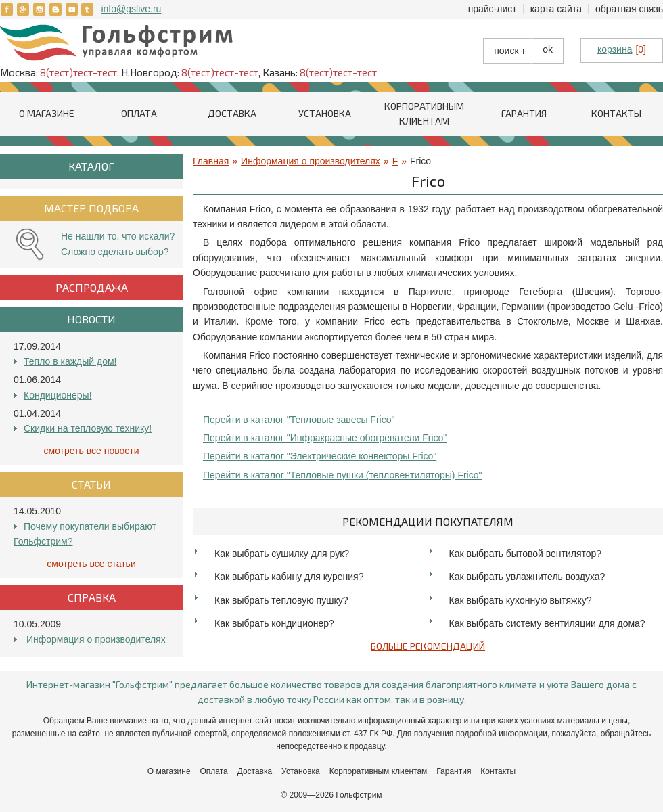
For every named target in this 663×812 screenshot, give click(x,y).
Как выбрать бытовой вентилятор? (526, 554)
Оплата (139, 113)
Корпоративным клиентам (379, 771)
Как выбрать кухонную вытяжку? (521, 600)
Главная (211, 161)
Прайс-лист (493, 9)
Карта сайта (556, 9)
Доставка (232, 113)
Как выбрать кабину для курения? (289, 577)
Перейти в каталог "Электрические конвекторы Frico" (320, 456)
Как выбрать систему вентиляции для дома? (547, 623)
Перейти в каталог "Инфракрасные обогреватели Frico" (325, 438)
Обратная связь (629, 9)
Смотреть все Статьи (91, 564)
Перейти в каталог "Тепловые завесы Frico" (299, 420)
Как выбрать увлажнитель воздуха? (527, 577)
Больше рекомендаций (428, 646)
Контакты (616, 113)
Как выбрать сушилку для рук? (282, 554)
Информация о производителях (96, 639)
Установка (325, 113)
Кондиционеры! (58, 395)
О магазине (47, 113)
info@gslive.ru (131, 9)
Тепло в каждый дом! (70, 361)
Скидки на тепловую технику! (88, 428)
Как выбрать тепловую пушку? (281, 600)
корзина (615, 49)
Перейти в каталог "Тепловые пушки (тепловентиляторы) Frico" (343, 475)
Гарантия (524, 113)
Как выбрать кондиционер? (274, 623)
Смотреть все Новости (92, 451)
